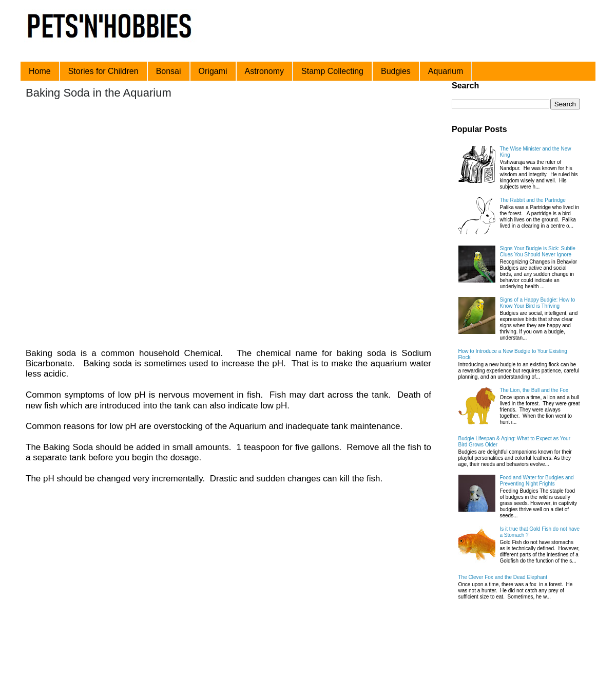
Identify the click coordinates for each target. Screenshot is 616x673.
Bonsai (169, 71)
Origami (213, 71)
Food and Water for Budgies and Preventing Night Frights (537, 481)
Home (40, 71)
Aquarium (446, 71)
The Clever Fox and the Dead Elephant (503, 577)
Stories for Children (103, 71)
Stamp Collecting (332, 71)
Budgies (396, 71)
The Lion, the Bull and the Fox (534, 390)
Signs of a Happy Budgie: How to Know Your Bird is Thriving (538, 303)
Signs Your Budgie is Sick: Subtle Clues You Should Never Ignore (538, 251)
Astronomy (264, 71)
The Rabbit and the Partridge (533, 200)
